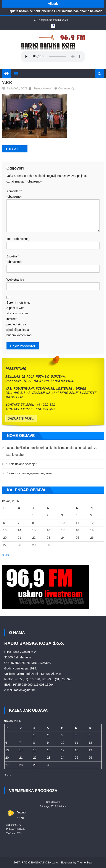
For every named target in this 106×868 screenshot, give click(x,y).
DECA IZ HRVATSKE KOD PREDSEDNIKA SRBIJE (18, 149)
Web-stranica (15, 280)
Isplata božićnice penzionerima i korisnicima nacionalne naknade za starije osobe (52, 451)
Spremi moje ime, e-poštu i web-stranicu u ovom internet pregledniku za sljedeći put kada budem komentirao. (19, 319)
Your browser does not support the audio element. (53, 57)
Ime (18, 239)
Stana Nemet (42, 88)
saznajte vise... (21, 419)
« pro (6, 555)
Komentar (14, 194)
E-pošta (14, 259)
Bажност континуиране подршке (29, 473)
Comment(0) (66, 88)
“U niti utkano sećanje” (22, 464)
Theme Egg (84, 862)
